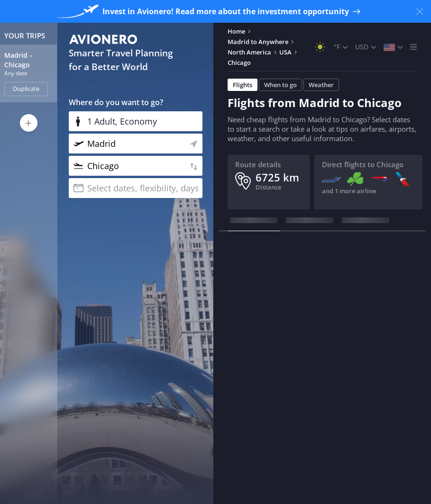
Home (236, 31)
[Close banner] (420, 11)
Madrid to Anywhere (258, 42)
